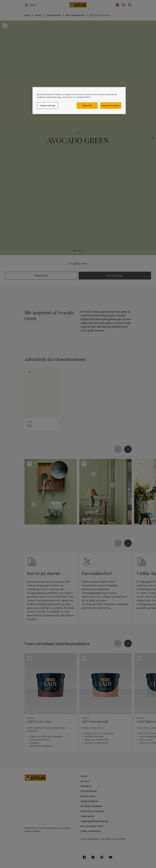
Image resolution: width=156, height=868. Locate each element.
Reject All (87, 105)
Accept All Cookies (111, 105)
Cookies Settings (48, 105)
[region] (79, 101)
